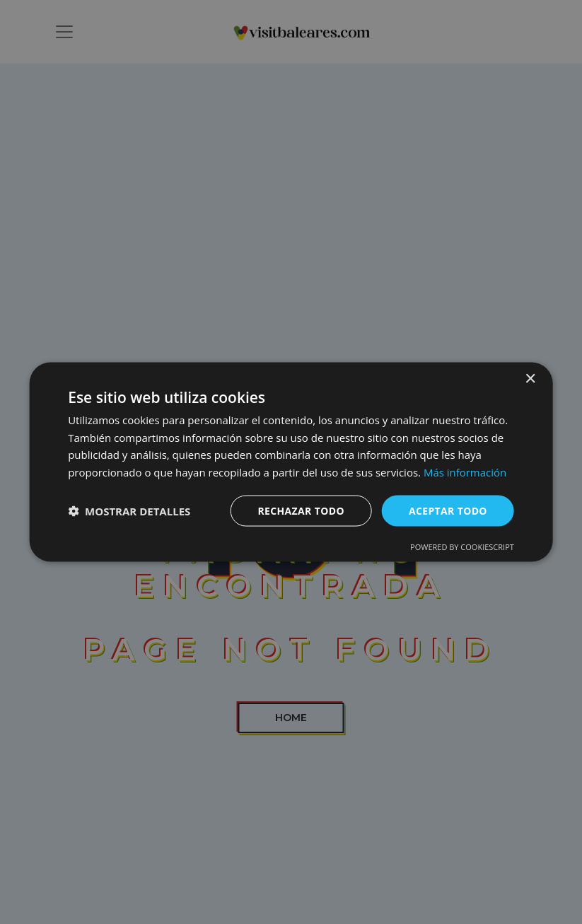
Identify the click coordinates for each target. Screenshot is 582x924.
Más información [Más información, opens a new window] (465, 472)
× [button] (530, 379)
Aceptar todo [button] (447, 510)
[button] (129, 511)
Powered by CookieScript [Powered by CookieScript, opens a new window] (462, 547)
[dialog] (291, 462)
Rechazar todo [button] (300, 510)
